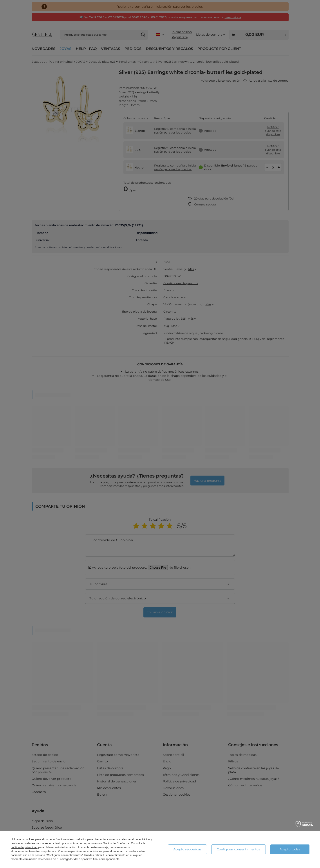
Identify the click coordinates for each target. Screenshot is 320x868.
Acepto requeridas (187, 849)
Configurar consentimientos (238, 849)
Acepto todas (290, 849)
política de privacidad (24, 847)
